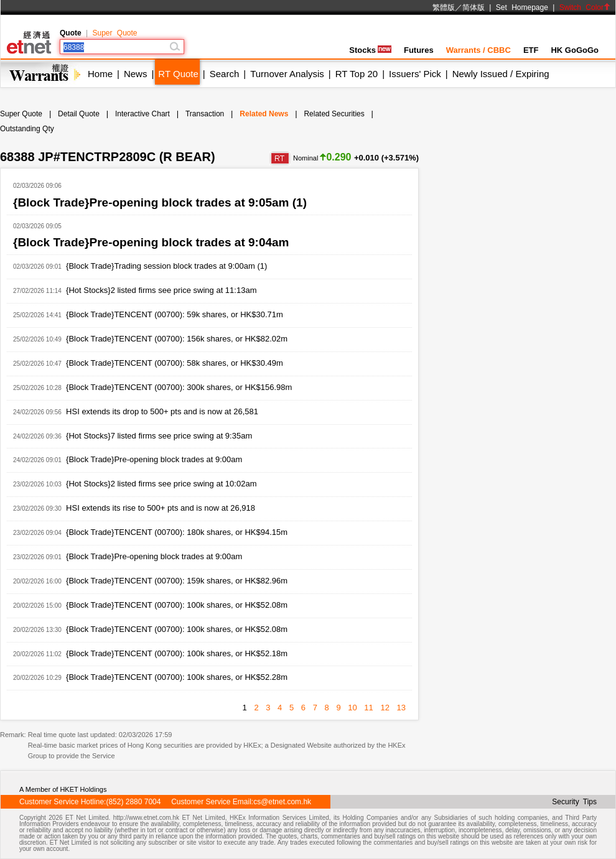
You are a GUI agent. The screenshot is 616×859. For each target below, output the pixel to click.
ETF (531, 50)
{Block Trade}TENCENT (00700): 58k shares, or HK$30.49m (175, 363)
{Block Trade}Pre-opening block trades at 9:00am (154, 459)
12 (385, 708)
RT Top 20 (357, 74)
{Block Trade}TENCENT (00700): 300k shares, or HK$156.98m (179, 387)
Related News (264, 114)
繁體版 (444, 7)
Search (225, 74)
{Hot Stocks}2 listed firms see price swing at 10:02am (161, 484)
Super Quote (114, 33)
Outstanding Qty (27, 129)
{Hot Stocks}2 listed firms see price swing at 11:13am (161, 290)
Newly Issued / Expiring (501, 74)
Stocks (370, 50)
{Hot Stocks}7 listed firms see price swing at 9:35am (159, 436)
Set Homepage (522, 7)
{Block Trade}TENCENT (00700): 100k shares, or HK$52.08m (177, 605)
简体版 (474, 7)
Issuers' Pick (415, 74)
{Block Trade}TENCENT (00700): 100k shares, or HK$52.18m (177, 653)
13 (401, 708)
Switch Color (585, 7)
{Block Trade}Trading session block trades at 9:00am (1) (166, 266)
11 (368, 708)
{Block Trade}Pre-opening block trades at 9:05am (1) (160, 202)
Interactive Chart (142, 114)
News (136, 74)
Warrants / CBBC (478, 50)
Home (100, 74)
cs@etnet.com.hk (282, 802)
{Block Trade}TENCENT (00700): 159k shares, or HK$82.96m (177, 581)
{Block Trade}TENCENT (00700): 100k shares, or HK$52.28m (177, 677)
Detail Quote (79, 114)
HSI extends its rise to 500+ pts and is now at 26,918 (161, 508)
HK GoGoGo (575, 50)
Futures (419, 50)
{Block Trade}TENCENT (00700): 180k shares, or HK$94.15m (177, 532)
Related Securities (334, 114)
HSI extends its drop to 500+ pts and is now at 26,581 (162, 411)
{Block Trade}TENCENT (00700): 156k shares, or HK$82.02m (177, 339)
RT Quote (178, 74)
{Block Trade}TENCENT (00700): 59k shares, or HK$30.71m (175, 314)
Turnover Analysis (287, 74)
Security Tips (574, 802)
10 (352, 708)
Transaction (205, 114)
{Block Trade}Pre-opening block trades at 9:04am (151, 242)
